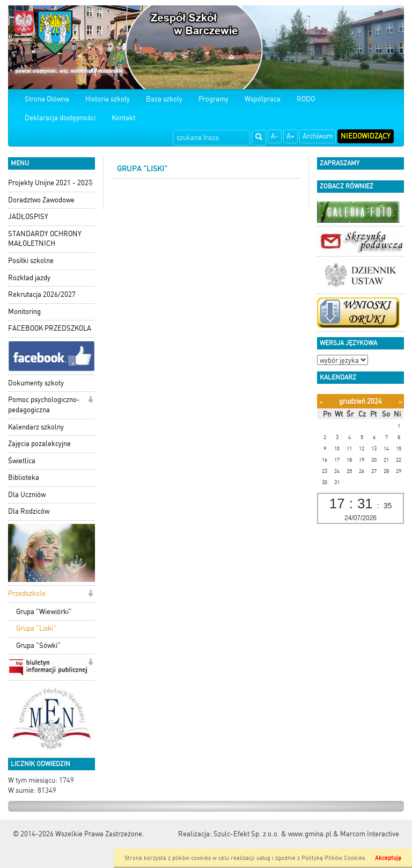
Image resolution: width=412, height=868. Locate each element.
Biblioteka (24, 477)
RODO (306, 99)
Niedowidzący (366, 136)
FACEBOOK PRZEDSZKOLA (50, 328)
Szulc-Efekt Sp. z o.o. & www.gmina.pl (273, 834)
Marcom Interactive (370, 834)
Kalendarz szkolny (36, 427)
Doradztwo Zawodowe (41, 200)
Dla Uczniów (27, 495)
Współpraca (263, 99)
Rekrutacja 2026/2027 (42, 294)
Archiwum (318, 136)
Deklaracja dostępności (60, 118)
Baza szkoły (164, 99)
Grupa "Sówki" (38, 645)
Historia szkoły (108, 99)
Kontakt (123, 118)
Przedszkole (27, 593)
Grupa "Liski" (36, 628)
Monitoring (24, 312)
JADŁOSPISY (28, 217)
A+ (290, 136)
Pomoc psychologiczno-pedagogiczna (44, 405)
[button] (90, 184)
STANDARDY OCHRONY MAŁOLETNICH (45, 239)
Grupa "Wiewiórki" (44, 612)
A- (275, 136)
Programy (214, 99)
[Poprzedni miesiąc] (321, 402)
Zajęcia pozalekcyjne (39, 444)
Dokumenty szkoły (36, 383)
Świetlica (22, 461)
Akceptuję (388, 858)
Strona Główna (47, 99)
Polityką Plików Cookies (333, 858)
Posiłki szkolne (31, 261)
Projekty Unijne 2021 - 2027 (50, 183)
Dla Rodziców (29, 511)
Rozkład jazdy (29, 278)
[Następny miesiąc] (400, 402)
